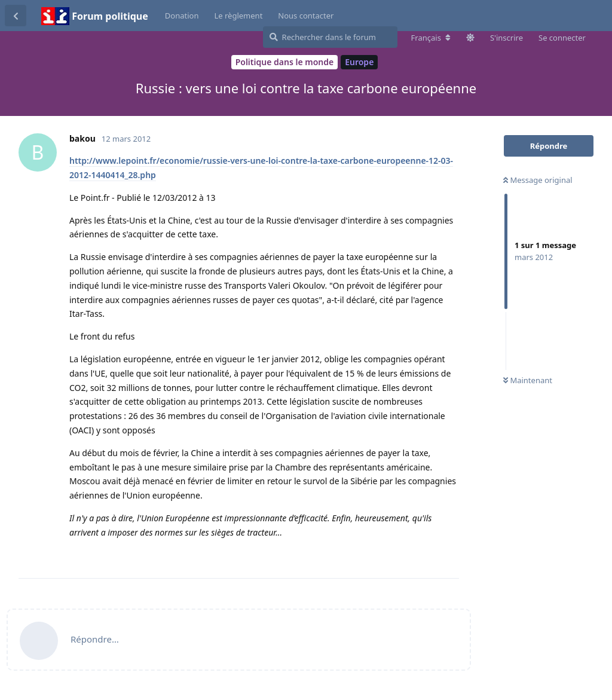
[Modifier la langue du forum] (431, 38)
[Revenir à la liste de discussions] (16, 16)
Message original (538, 180)
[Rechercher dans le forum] (330, 37)
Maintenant (528, 380)
